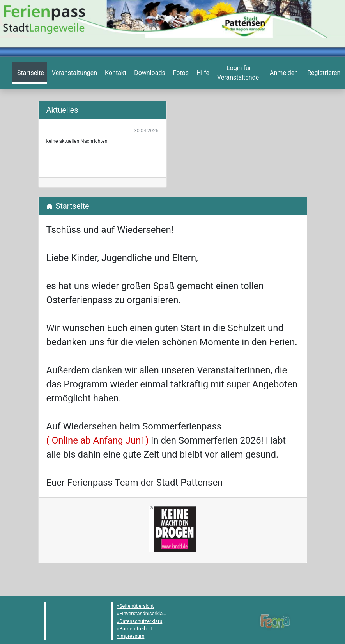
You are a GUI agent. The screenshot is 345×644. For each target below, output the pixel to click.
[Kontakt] (115, 73)
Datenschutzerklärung (144, 621)
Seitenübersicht (137, 606)
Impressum (132, 636)
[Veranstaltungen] (74, 73)
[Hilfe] (180, 73)
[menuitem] (30, 73)
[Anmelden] (238, 73)
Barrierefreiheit (136, 629)
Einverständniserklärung (146, 613)
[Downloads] (149, 73)
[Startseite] (30, 73)
